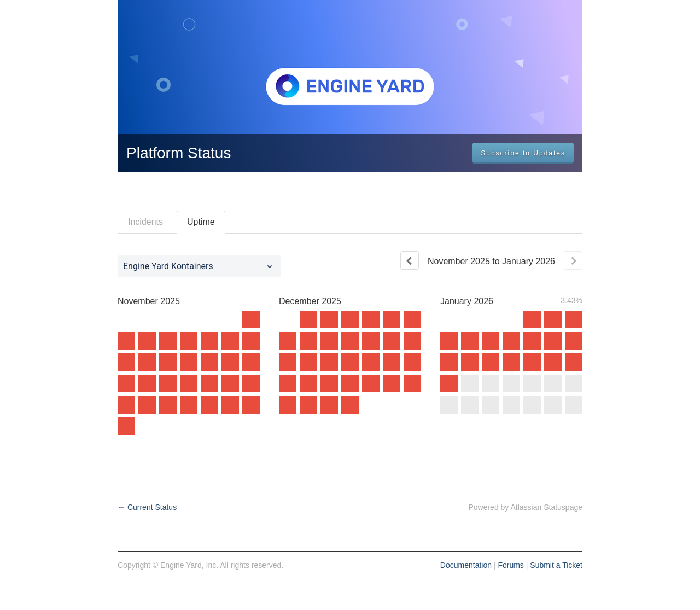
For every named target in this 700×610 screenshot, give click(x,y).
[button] (523, 153)
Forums (511, 565)
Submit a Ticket (556, 565)
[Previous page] (410, 260)
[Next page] (573, 260)
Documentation (466, 565)
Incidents (145, 222)
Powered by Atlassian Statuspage (525, 507)
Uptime (201, 222)
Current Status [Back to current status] (147, 507)
